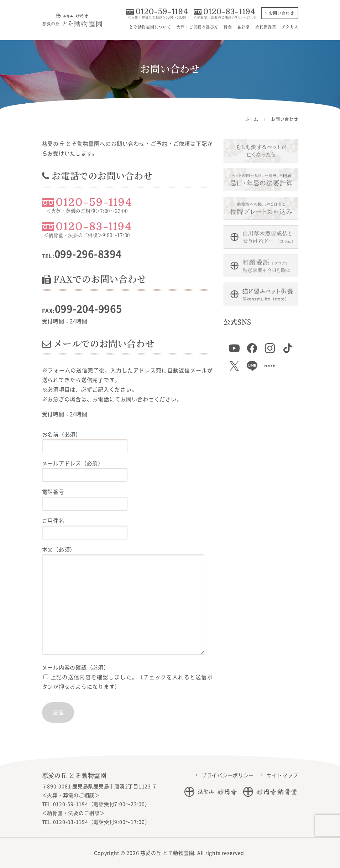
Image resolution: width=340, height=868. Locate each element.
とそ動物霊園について (150, 27)
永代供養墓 (266, 27)
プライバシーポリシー (228, 775)
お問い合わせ (279, 13)
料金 (228, 27)
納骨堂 (244, 27)
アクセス (290, 27)
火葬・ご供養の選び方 (198, 27)
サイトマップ (283, 775)
